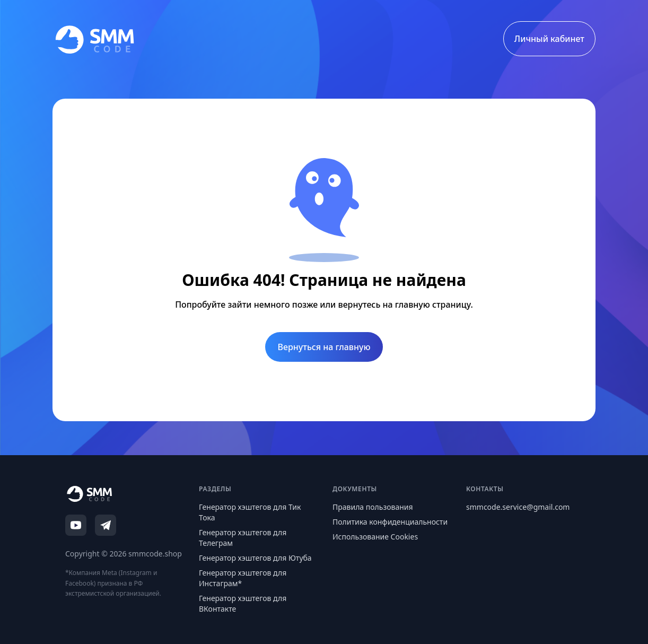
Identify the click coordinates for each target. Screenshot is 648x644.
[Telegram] (106, 525)
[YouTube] (76, 525)
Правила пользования (373, 507)
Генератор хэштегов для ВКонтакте (243, 603)
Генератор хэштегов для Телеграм (243, 538)
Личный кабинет (549, 39)
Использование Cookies (375, 537)
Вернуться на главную (324, 347)
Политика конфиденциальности (390, 522)
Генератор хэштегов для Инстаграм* (243, 578)
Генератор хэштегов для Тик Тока (250, 512)
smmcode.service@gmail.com (518, 507)
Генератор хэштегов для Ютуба (255, 558)
